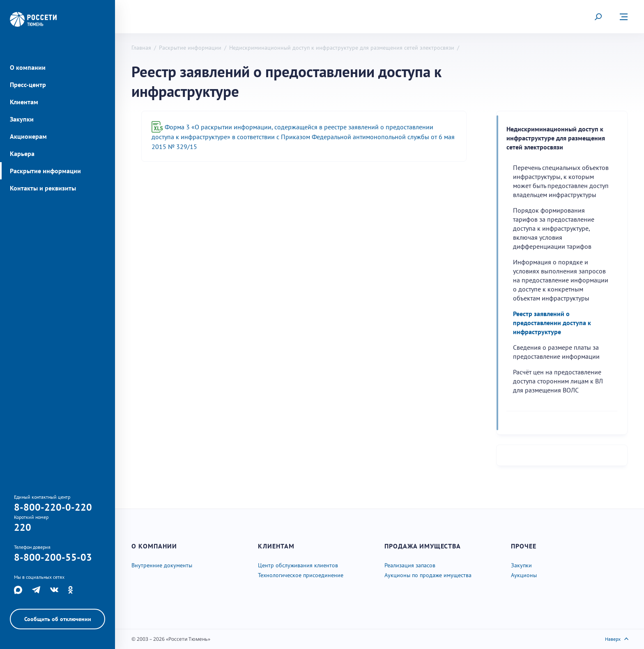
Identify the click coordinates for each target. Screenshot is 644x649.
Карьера (22, 154)
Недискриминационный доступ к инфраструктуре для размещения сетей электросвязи (342, 48)
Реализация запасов (410, 565)
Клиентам (24, 102)
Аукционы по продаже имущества (428, 575)
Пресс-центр (28, 85)
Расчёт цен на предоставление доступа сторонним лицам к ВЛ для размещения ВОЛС (558, 381)
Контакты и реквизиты (43, 188)
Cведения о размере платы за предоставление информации (556, 352)
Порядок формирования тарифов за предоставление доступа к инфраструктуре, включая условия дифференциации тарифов (554, 228)
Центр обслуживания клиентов (298, 565)
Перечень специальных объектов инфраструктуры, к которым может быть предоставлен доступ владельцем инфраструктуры (561, 181)
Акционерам (28, 136)
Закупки (22, 119)
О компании (28, 67)
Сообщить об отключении (58, 619)
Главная (141, 48)
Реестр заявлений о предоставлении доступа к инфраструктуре (552, 323)
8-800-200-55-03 (53, 557)
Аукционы (524, 575)
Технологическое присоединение (301, 575)
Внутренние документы (162, 565)
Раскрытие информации (45, 171)
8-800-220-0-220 (53, 507)
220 (23, 527)
